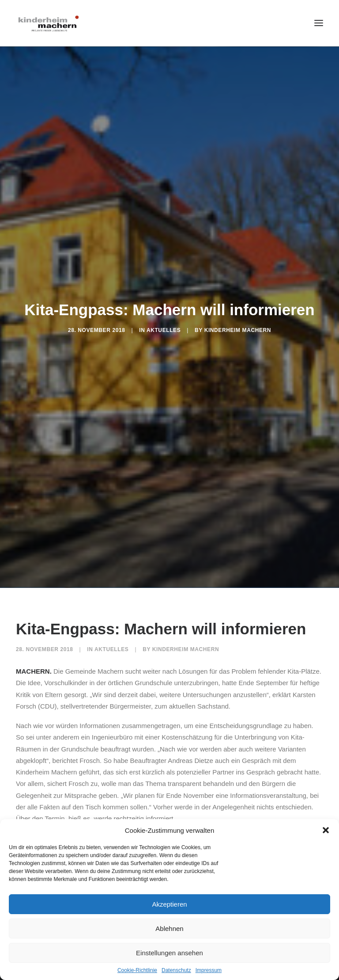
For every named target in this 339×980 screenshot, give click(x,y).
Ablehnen (169, 929)
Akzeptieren (169, 904)
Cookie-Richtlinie (137, 970)
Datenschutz (176, 970)
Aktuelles (164, 327)
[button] (326, 830)
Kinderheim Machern (238, 327)
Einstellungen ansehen (169, 953)
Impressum (209, 970)
